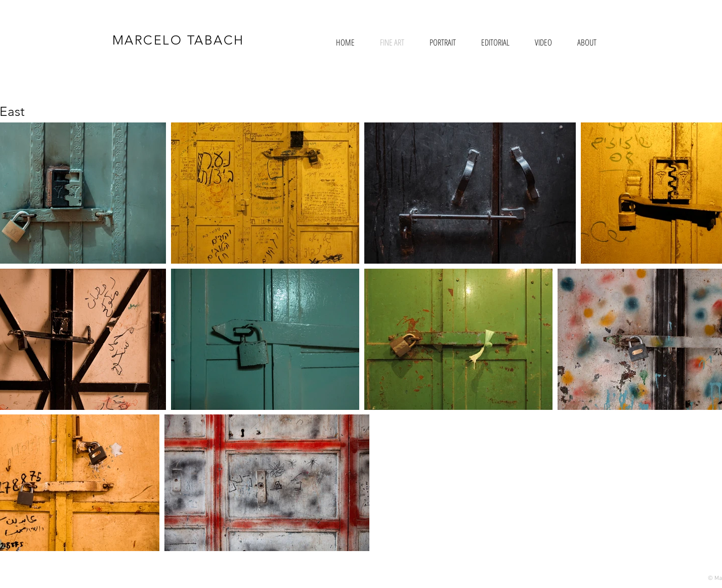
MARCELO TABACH (178, 40)
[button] (443, 42)
